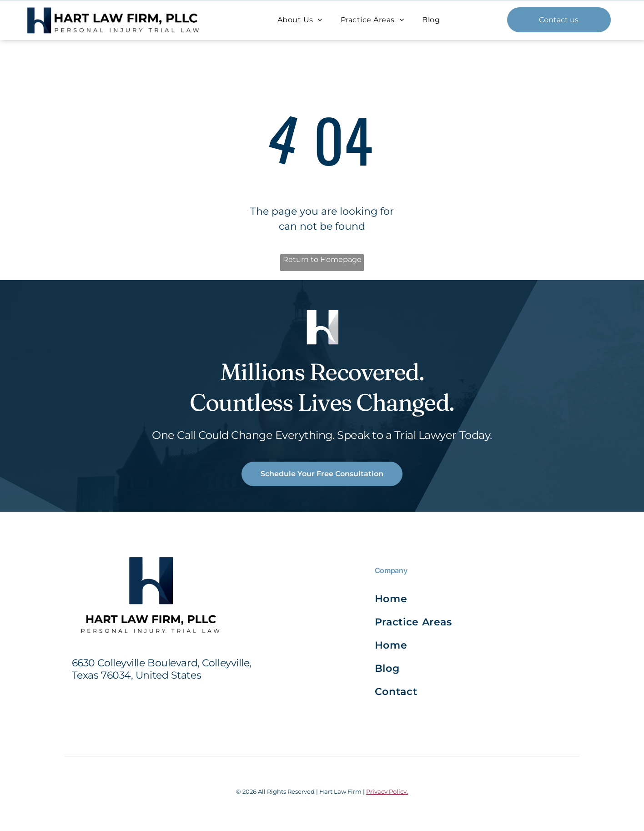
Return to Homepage (322, 259)
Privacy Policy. (387, 791)
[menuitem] (300, 20)
